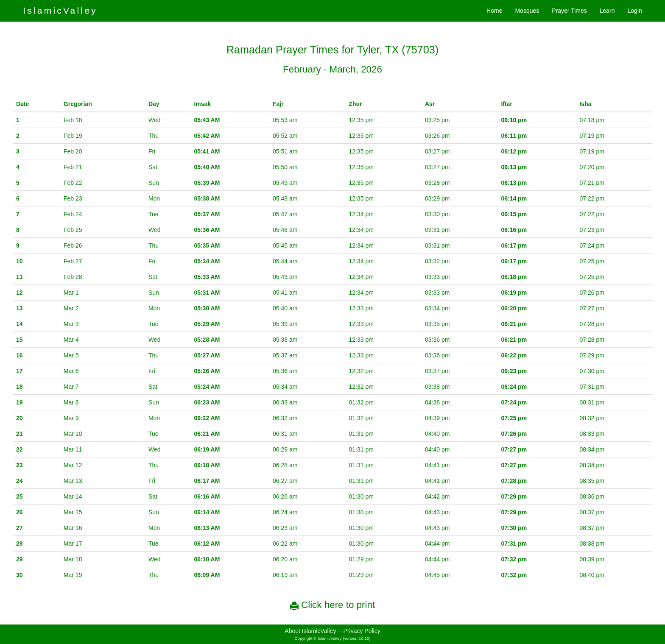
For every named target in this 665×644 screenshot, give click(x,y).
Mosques (527, 11)
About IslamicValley (310, 631)
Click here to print (332, 605)
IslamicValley (60, 10)
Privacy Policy (362, 631)
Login (635, 11)
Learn (607, 11)
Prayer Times (569, 11)
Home (494, 11)
